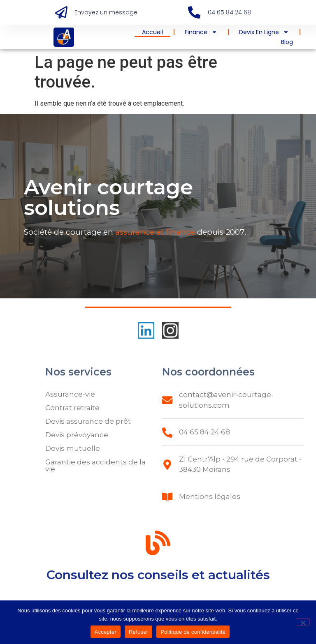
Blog (287, 42)
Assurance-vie (70, 394)
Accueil (152, 32)
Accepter (106, 632)
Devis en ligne (264, 32)
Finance (201, 32)
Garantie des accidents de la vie (95, 465)
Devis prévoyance (77, 435)
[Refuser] (303, 622)
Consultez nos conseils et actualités (158, 578)
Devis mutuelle (73, 448)
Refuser (138, 632)
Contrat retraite (72, 408)
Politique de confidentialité (193, 632)
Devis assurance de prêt (88, 421)
